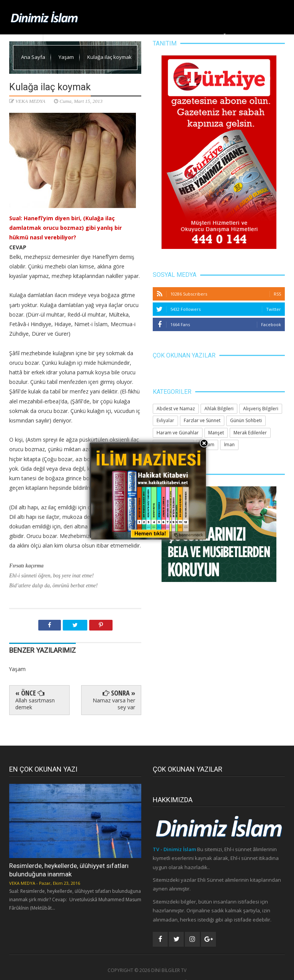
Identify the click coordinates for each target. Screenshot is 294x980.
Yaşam (181, 36)
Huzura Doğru (216, 36)
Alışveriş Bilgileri (261, 409)
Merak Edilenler (262, 36)
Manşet (113, 36)
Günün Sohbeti (246, 420)
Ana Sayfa (58, 36)
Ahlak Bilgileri (148, 36)
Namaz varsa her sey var (114, 704)
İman (229, 444)
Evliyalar (165, 420)
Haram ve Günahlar (178, 433)
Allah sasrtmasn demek (35, 704)
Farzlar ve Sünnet (202, 420)
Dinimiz (86, 36)
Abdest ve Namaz (176, 409)
